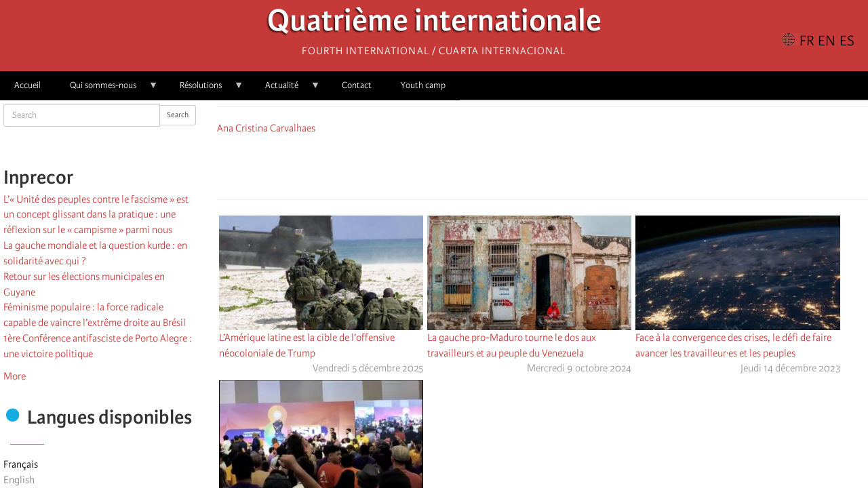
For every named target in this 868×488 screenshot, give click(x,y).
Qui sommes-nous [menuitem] (107, 90)
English (19, 480)
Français (21, 464)
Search (178, 115)
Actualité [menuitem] (285, 90)
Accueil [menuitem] (27, 85)
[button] (580, 165)
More (15, 376)
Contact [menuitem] (357, 85)
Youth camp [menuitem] (423, 85)
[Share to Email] (561, 165)
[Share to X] (524, 165)
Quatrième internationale (434, 24)
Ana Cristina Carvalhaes (266, 128)
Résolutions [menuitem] (204, 90)
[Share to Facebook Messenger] (542, 165)
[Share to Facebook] (505, 165)
